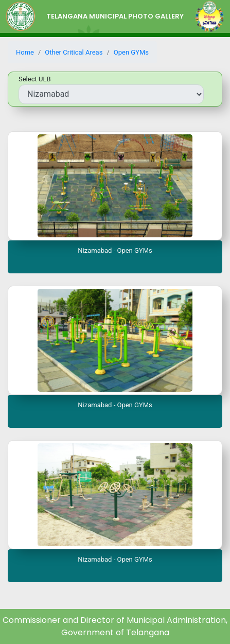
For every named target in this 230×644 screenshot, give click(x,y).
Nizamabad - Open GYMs (115, 250)
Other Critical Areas (74, 52)
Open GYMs (131, 52)
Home (25, 52)
